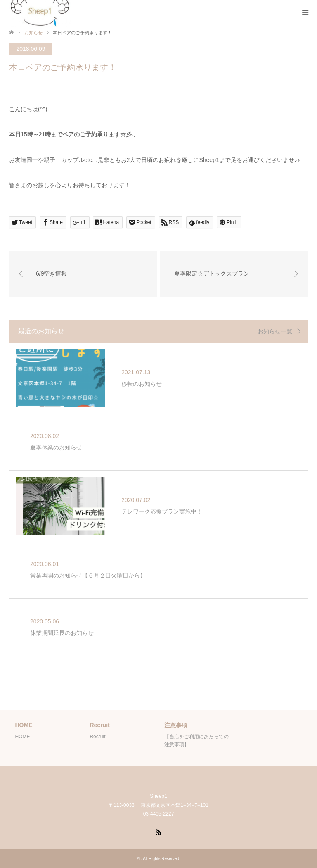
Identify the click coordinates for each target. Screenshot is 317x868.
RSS (158, 832)
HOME (22, 737)
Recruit (97, 737)
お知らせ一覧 (275, 331)
